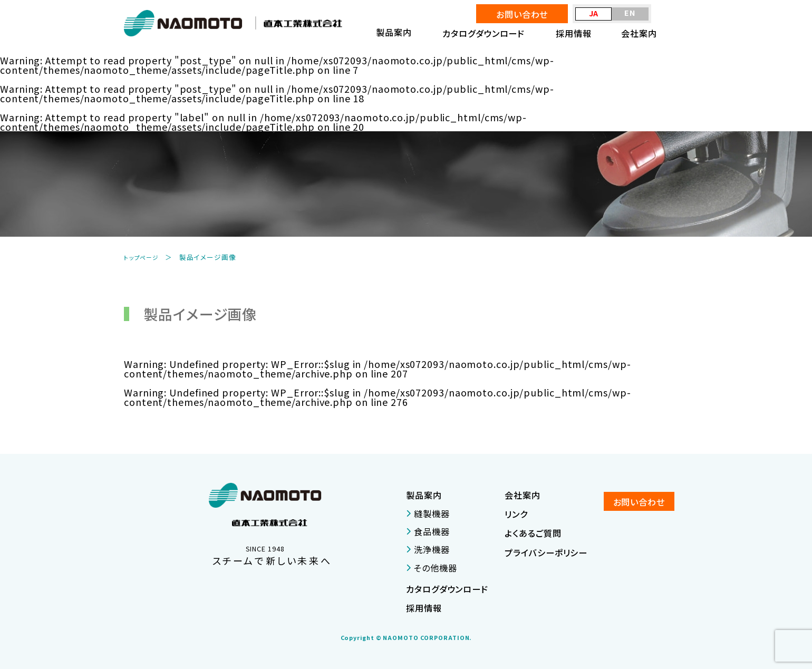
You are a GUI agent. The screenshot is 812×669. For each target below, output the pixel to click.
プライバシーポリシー (546, 552)
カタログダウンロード (484, 33)
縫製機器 (428, 513)
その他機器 (431, 567)
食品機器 (428, 531)
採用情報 (574, 33)
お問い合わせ (522, 14)
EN (630, 13)
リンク (516, 514)
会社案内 (639, 33)
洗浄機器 (428, 549)
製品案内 (424, 495)
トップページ (144, 257)
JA (594, 13)
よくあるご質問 (533, 533)
